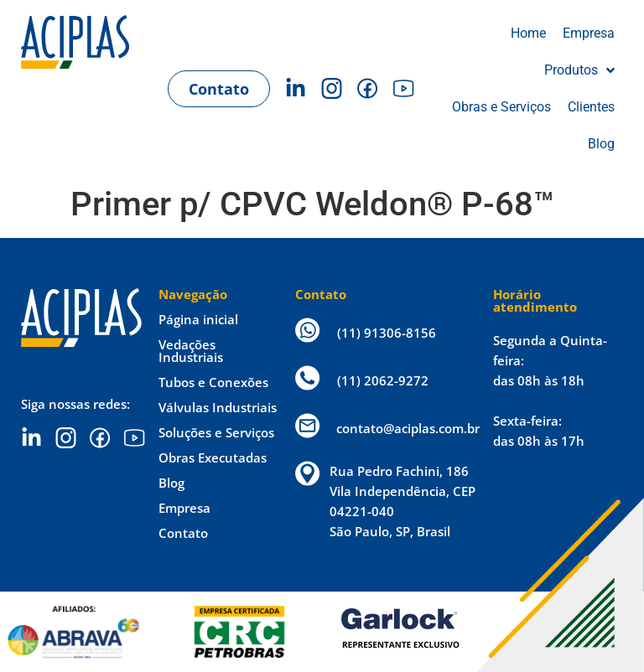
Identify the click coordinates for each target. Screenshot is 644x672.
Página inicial (198, 319)
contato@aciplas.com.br (408, 428)
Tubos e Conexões (213, 382)
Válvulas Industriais (218, 407)
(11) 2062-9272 (383, 380)
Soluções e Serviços (216, 432)
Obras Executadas (213, 457)
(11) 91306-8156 (387, 333)
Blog (171, 483)
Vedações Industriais (191, 351)
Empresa (184, 508)
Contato (183, 533)
